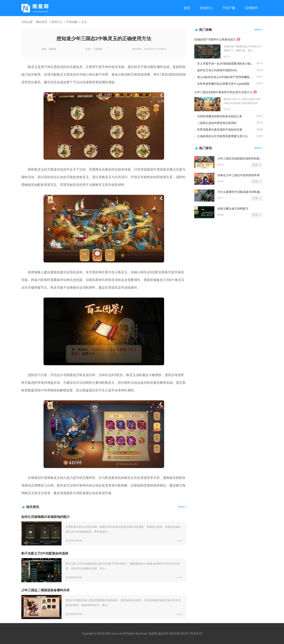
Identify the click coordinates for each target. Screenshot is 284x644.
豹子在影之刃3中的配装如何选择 (45, 553)
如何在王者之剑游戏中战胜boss (217, 70)
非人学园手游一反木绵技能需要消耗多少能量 (225, 64)
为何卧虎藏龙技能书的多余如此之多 (220, 116)
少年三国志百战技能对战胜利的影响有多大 (240, 158)
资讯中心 (206, 8)
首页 (187, 8)
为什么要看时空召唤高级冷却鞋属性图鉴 (240, 192)
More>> (182, 507)
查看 (255, 165)
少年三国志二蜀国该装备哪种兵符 (45, 590)
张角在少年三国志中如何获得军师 (239, 175)
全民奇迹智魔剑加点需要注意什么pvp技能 (223, 84)
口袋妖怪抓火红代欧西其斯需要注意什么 (222, 136)
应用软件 (251, 8)
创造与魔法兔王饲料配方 (233, 209)
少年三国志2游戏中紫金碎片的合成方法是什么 (223, 92)
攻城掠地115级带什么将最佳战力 (215, 39)
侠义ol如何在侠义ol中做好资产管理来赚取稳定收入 (227, 77)
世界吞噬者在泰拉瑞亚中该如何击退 (220, 130)
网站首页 (42, 22)
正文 (84, 22)
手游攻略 (72, 22)
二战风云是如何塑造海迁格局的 (217, 123)
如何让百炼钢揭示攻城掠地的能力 (45, 517)
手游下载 (229, 8)
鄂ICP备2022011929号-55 (186, 634)
